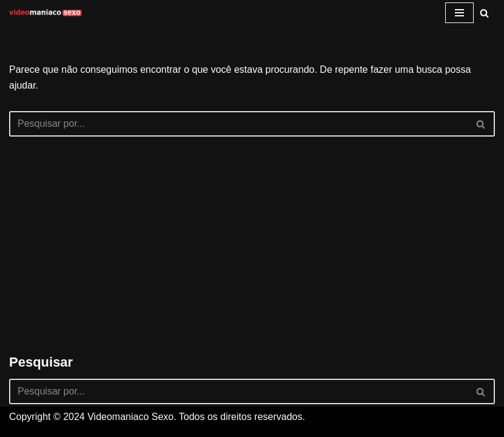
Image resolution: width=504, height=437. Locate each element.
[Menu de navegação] (459, 13)
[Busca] (484, 13)
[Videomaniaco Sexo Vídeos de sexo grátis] (45, 13)
